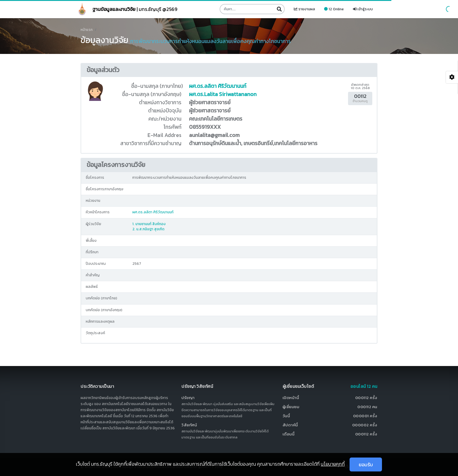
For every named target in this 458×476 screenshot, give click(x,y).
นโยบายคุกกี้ (333, 464)
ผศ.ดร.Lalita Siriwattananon (223, 94)
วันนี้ (286, 416)
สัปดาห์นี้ (290, 425)
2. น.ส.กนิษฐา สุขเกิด (148, 229)
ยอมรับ (366, 464)
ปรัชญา (188, 398)
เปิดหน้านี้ (291, 398)
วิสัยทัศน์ (189, 425)
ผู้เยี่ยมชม (291, 407)
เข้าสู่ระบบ (363, 9)
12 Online (334, 9)
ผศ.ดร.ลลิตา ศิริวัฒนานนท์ (218, 86)
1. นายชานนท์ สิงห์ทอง (149, 224)
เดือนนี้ (289, 434)
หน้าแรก (87, 30)
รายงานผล (304, 9)
